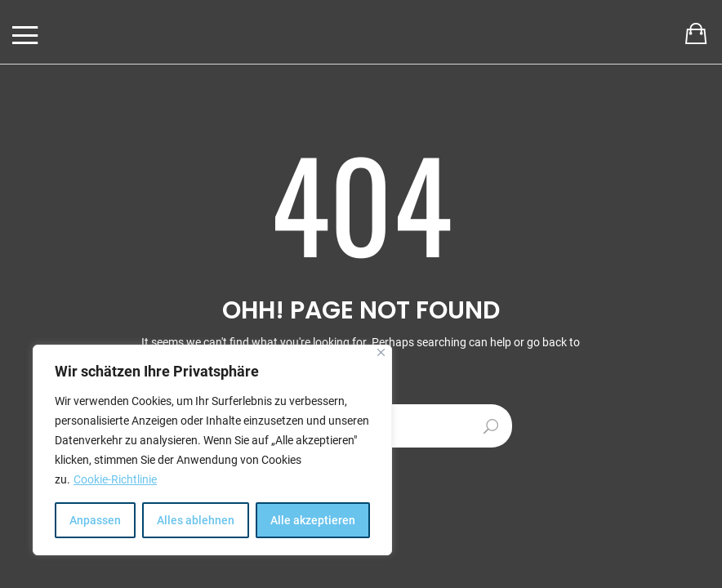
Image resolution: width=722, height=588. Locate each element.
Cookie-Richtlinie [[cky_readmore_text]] (115, 479)
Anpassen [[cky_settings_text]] (95, 520)
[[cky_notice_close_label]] (381, 352)
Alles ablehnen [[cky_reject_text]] (196, 520)
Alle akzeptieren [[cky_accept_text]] (313, 520)
